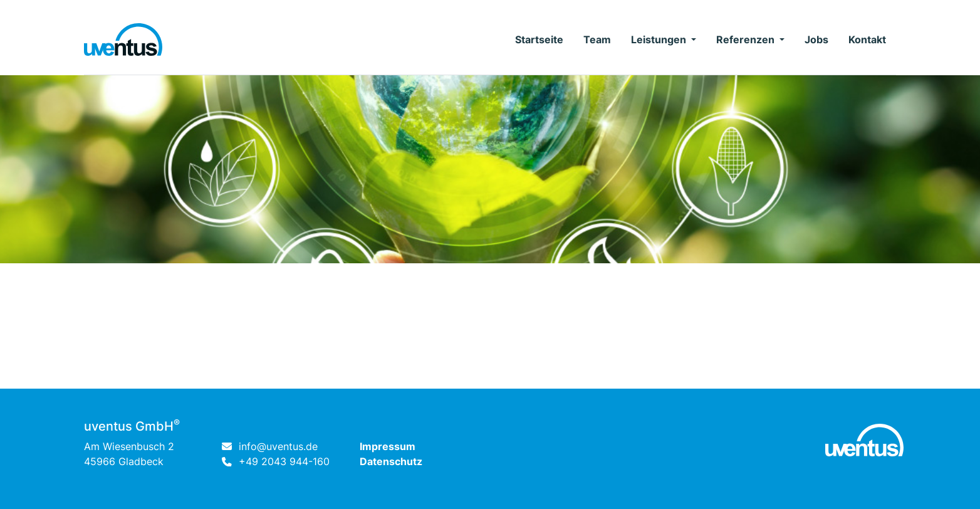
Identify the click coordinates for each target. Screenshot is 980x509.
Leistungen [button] (660, 39)
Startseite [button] (539, 39)
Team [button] (597, 39)
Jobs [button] (816, 39)
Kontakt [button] (867, 39)
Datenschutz (391, 461)
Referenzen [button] (747, 39)
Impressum (388, 446)
